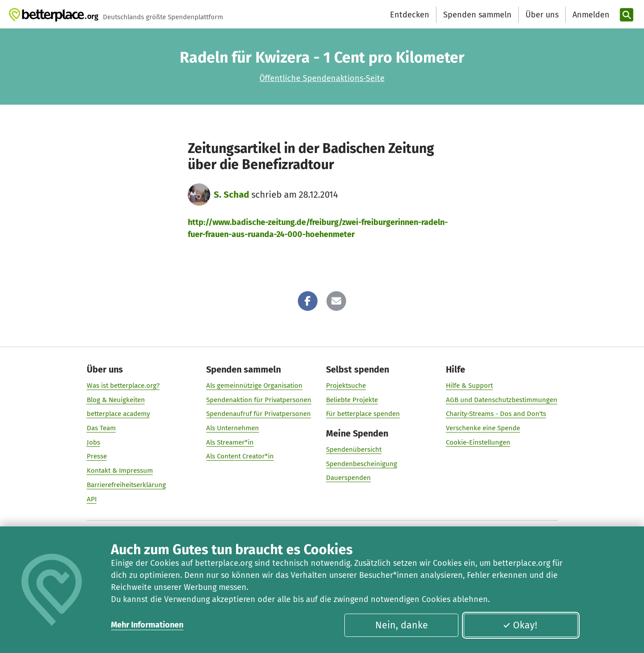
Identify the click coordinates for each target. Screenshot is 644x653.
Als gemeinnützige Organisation (254, 386)
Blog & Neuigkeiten (116, 400)
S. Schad (231, 195)
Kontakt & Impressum (120, 471)
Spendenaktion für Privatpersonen (259, 400)
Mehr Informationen (147, 625)
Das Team (101, 428)
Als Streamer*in (230, 442)
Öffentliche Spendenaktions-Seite (322, 78)
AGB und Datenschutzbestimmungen (502, 400)
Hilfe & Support (469, 386)
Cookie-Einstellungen (478, 442)
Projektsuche (346, 386)
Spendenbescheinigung (362, 464)
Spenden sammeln (477, 15)
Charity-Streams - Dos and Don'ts (496, 414)
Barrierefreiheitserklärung (126, 485)
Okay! (520, 625)
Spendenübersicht (354, 449)
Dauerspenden (348, 478)
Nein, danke (402, 625)
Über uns (542, 15)
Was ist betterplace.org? (123, 386)
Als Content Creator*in (240, 456)
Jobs (93, 442)
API (92, 499)
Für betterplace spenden (363, 414)
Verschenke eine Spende (483, 428)
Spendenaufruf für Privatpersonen (258, 414)
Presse (97, 456)
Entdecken (410, 15)
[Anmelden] (590, 15)
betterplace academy (118, 414)
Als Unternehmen (233, 428)
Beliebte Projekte (352, 400)
